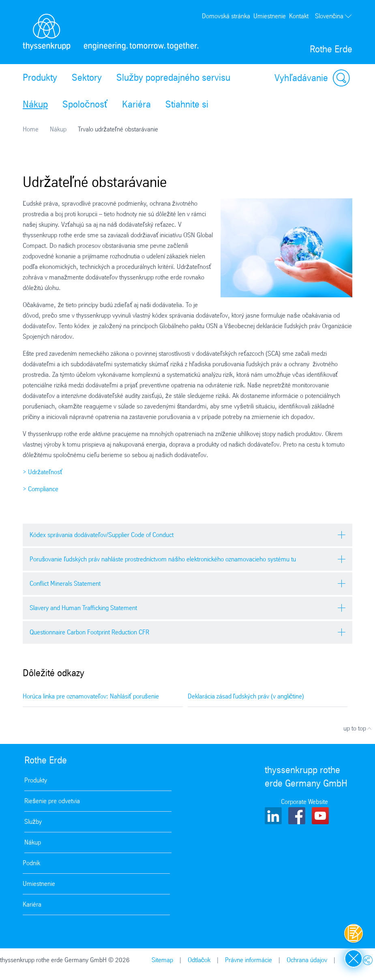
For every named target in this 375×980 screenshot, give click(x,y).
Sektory (87, 77)
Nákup (35, 104)
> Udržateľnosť (43, 472)
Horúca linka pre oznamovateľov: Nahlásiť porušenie (91, 696)
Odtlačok (199, 960)
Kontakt (299, 16)
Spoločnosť (85, 104)
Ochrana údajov (307, 960)
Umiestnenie (270, 16)
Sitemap (162, 960)
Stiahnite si (187, 104)
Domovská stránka (226, 16)
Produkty (40, 77)
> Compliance (41, 489)
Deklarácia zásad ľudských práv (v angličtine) (246, 696)
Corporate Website (304, 802)
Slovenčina (334, 16)
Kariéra (136, 104)
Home (31, 129)
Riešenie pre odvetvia (52, 801)
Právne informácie (249, 960)
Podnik (31, 863)
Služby (33, 822)
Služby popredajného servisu (173, 77)
